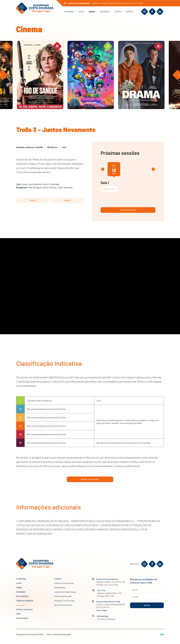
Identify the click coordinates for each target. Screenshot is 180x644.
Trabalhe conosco (25, 601)
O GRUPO (118, 12)
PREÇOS (67, 200)
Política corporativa (24, 609)
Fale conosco (22, 596)
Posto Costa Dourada (63, 596)
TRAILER (33, 200)
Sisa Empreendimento (63, 605)
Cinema (92, 12)
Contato (130, 12)
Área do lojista (22, 618)
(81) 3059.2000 (103, 616)
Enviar (147, 605)
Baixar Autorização (90, 479)
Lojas (81, 12)
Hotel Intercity (60, 588)
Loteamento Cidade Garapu (65, 592)
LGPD (18, 614)
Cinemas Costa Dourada (64, 583)
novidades (105, 12)
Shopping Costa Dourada (64, 601)
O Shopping (69, 12)
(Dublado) (109, 189)
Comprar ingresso (128, 210)
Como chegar (103, 610)
